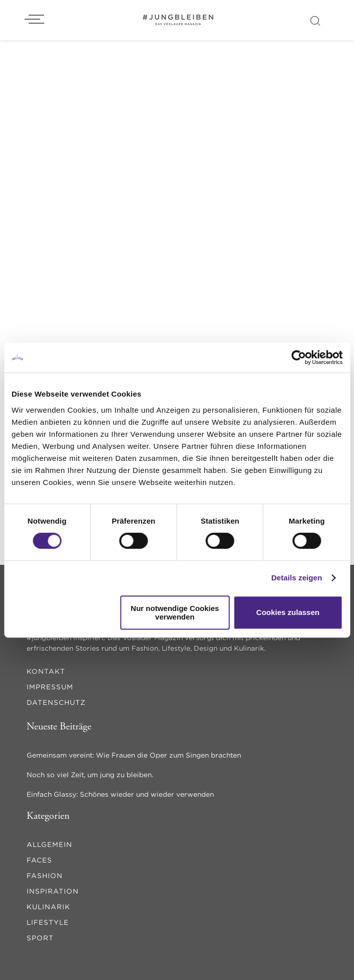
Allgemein (49, 844)
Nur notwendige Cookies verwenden (175, 612)
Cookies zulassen (288, 612)
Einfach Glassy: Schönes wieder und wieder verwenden (120, 794)
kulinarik (48, 907)
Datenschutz (56, 702)
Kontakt (46, 671)
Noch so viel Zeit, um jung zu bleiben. (90, 775)
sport (40, 938)
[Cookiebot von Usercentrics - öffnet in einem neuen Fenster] (299, 357)
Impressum (50, 687)
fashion (45, 876)
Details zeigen (297, 578)
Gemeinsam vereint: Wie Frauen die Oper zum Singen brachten (134, 755)
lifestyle (48, 922)
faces (39, 860)
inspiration (53, 891)
